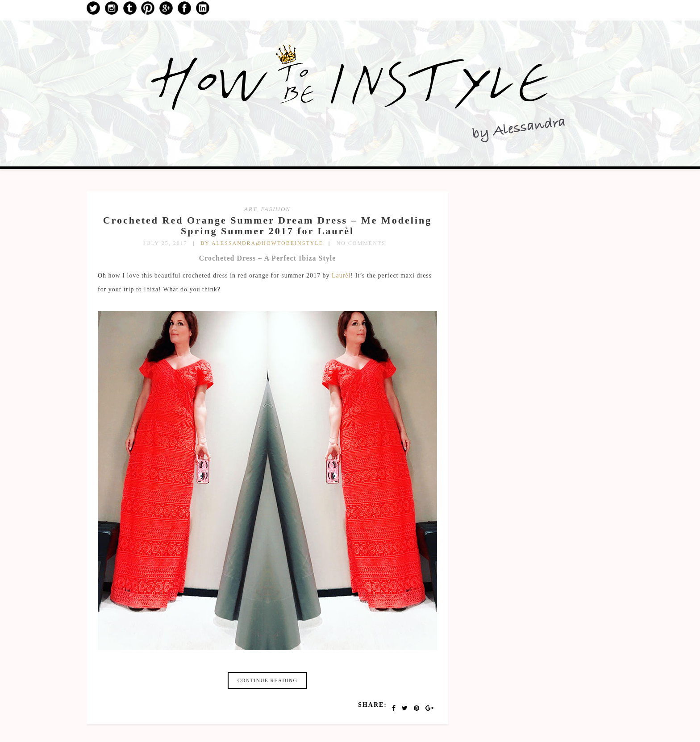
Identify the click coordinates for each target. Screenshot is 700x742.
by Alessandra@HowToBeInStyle (262, 243)
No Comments (361, 243)
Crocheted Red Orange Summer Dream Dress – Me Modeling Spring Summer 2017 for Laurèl (268, 226)
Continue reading (267, 680)
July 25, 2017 (165, 243)
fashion (276, 209)
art (251, 209)
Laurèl (341, 276)
